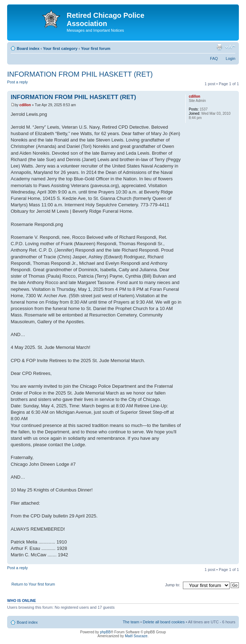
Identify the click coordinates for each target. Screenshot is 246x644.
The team (131, 622)
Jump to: (173, 585)
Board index (28, 48)
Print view (219, 47)
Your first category (60, 48)
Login (230, 58)
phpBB (105, 632)
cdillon (25, 105)
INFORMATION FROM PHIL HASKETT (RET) (80, 74)
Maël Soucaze (136, 636)
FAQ (214, 58)
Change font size (230, 47)
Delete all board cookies (164, 622)
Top (233, 560)
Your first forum (96, 48)
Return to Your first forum (33, 584)
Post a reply (24, 84)
